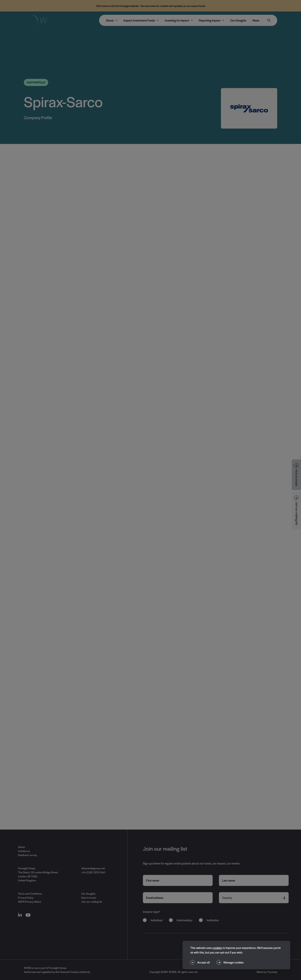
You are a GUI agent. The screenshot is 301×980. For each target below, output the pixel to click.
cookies (217, 948)
